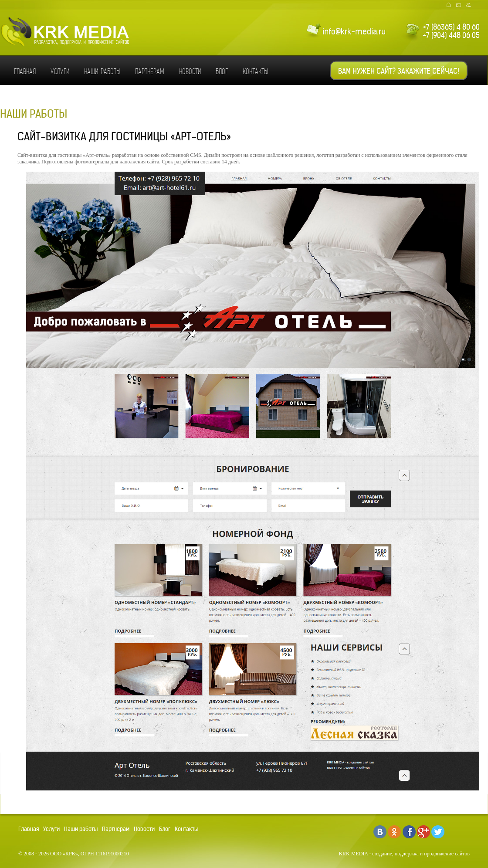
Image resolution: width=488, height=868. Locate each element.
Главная (25, 71)
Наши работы (102, 71)
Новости (190, 71)
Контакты (255, 71)
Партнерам (150, 71)
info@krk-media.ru (354, 32)
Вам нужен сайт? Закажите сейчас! (399, 71)
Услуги (60, 71)
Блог (222, 71)
